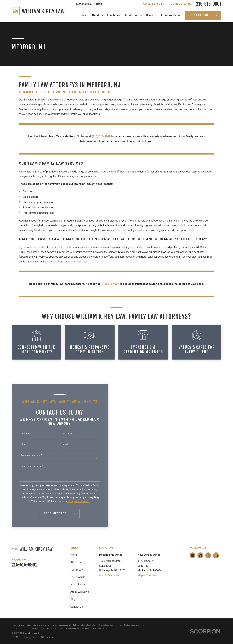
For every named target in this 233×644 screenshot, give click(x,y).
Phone (20, 444)
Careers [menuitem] (151, 15)
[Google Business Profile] (193, 555)
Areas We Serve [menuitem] (171, 15)
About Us (76, 562)
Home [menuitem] (83, 15)
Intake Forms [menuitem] (133, 15)
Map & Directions (109, 575)
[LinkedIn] (216, 555)
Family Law (77, 570)
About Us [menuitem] (97, 15)
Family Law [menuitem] (114, 15)
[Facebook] (208, 555)
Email (60, 444)
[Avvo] (200, 555)
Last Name (63, 433)
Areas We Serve (80, 592)
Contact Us (77, 607)
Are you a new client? (27, 455)
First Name (22, 433)
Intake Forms (78, 585)
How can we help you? (28, 466)
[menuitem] (16, 637)
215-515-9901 (209, 4)
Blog (99, 4)
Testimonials (84, 4)
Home (74, 555)
